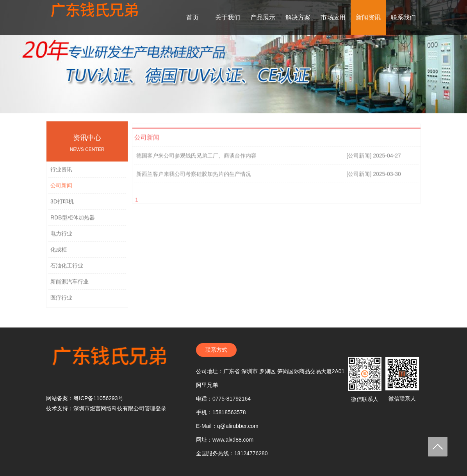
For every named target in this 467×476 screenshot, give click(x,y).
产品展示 (263, 17)
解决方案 (298, 17)
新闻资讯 (368, 17)
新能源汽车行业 (70, 285)
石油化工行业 (67, 268)
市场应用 (333, 17)
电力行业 (61, 236)
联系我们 (403, 17)
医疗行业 (61, 301)
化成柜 (59, 252)
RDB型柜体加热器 (73, 220)
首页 (193, 17)
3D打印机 (62, 204)
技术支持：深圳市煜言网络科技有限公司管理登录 (106, 408)
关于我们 (228, 17)
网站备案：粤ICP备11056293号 (85, 398)
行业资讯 (61, 172)
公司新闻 (61, 188)
